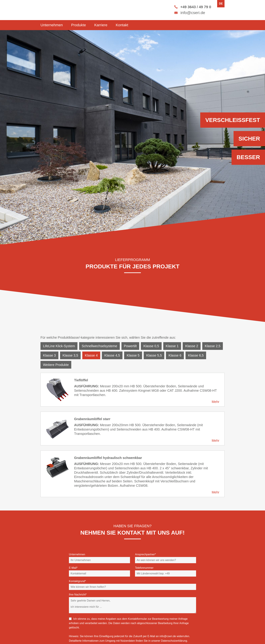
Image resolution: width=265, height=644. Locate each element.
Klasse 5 (133, 355)
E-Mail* (73, 568)
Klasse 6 (175, 355)
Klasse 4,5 (112, 355)
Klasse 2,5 (213, 346)
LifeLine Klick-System (59, 346)
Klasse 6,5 (196, 355)
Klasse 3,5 (70, 355)
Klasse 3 (49, 355)
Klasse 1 (172, 346)
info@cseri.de (168, 636)
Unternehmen (52, 25)
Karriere (101, 25)
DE (221, 4)
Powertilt (130, 346)
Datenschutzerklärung (174, 641)
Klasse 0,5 (151, 346)
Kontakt (122, 25)
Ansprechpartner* (145, 554)
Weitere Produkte (56, 365)
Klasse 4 (91, 355)
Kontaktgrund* (77, 581)
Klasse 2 (192, 346)
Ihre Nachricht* (78, 595)
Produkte (78, 25)
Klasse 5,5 (154, 355)
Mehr (215, 402)
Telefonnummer (144, 568)
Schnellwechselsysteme (99, 346)
